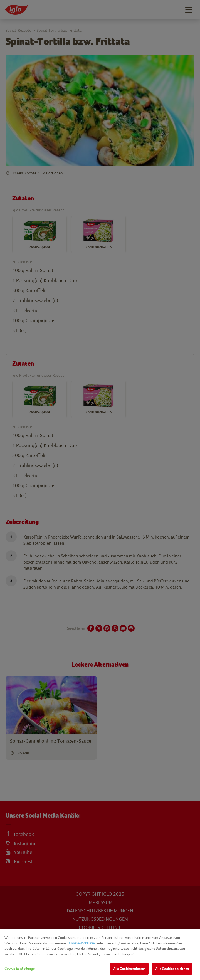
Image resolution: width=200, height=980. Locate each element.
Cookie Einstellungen (21, 968)
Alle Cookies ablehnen (172, 969)
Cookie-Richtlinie (82, 943)
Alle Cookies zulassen (129, 969)
